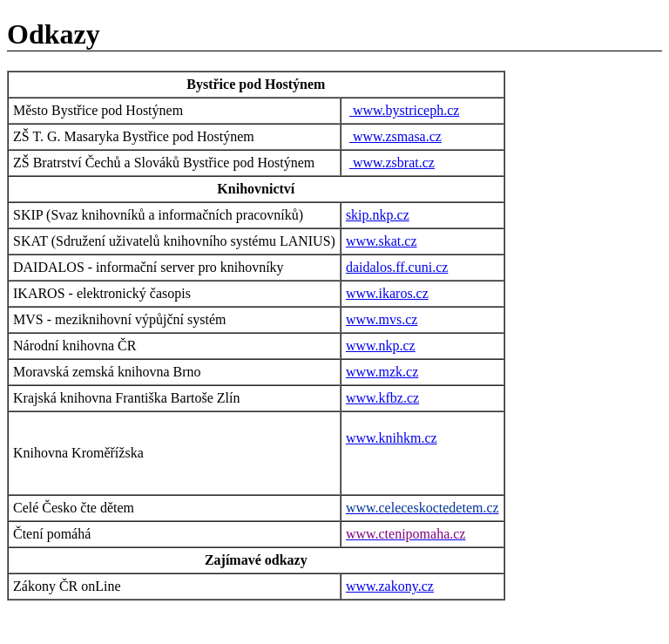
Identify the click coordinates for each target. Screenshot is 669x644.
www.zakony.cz (390, 586)
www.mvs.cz (382, 319)
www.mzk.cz (382, 372)
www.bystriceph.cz (404, 110)
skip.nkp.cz (378, 215)
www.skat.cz (382, 241)
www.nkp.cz (381, 346)
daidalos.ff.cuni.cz (397, 267)
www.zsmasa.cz (395, 136)
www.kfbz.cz (382, 398)
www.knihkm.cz (392, 438)
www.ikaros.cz (387, 293)
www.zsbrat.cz (392, 163)
